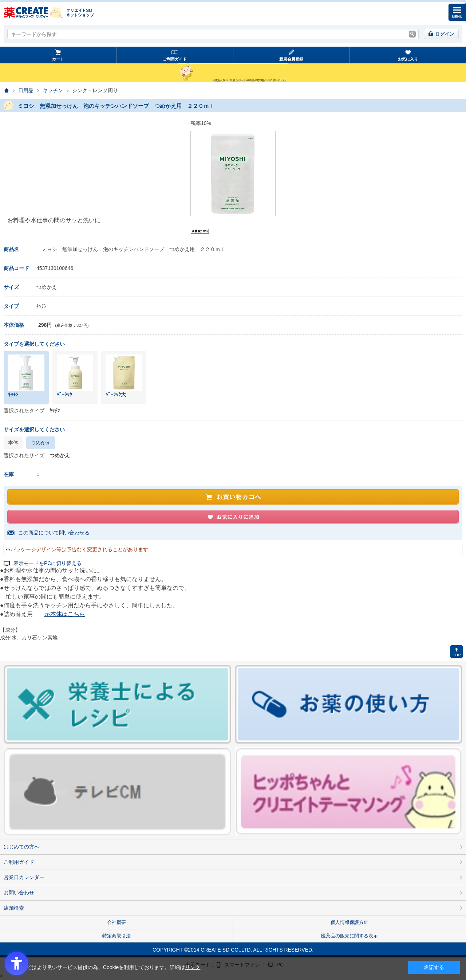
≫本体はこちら (65, 614)
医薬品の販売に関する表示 (349, 936)
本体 (13, 443)
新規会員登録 (291, 59)
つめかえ (41, 443)
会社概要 (116, 922)
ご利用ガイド (175, 59)
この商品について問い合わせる (54, 533)
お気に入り (408, 59)
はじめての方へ (21, 847)
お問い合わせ (19, 893)
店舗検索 (14, 908)
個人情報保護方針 (349, 922)
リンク (193, 967)
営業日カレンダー (24, 877)
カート (58, 59)
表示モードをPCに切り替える (48, 563)
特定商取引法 (116, 936)
